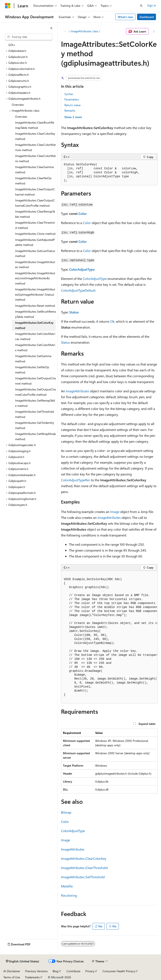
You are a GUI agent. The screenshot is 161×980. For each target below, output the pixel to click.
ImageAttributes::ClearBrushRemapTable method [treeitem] (35, 125)
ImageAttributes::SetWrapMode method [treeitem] (35, 436)
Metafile (67, 886)
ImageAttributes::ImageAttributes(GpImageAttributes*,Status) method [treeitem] (35, 294)
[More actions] (154, 31)
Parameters (72, 99)
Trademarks (32, 977)
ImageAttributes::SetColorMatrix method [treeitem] (35, 347)
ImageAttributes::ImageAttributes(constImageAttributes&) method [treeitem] (35, 278)
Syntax (69, 94)
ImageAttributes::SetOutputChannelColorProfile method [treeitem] (35, 392)
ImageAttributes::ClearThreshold (84, 868)
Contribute (73, 971)
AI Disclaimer (12, 971)
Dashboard (147, 17)
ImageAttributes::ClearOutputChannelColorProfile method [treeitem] (35, 203)
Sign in (152, 5)
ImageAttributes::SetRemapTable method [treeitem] (35, 403)
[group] (109, 637)
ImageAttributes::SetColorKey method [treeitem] (34, 325)
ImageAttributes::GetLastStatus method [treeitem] (35, 253)
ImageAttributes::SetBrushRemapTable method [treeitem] (35, 314)
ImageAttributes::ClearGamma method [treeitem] (34, 170)
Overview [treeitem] (18, 105)
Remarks (70, 110)
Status (74, 312)
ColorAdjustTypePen (76, 480)
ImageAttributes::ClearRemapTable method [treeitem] (35, 214)
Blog (55, 971)
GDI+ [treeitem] (12, 45)
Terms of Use (12, 977)
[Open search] (141, 6)
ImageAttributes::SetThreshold (83, 877)
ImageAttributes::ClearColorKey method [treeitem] (35, 136)
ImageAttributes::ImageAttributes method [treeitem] (35, 265)
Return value (72, 105)
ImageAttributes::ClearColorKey (84, 858)
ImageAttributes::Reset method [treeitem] (35, 306)
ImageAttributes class (84, 31)
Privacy (90, 971)
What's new (125, 17)
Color (83, 213)
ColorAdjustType (82, 269)
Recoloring (69, 895)
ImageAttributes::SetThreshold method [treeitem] (34, 414)
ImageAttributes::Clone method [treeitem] (35, 234)
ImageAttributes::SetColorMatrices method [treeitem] (35, 336)
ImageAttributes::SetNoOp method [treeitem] (32, 370)
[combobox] (29, 37)
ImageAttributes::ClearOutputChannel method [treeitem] (35, 192)
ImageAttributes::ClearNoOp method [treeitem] (33, 181)
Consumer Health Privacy (119, 971)
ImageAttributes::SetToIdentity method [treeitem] (35, 425)
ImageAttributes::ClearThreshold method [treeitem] (35, 225)
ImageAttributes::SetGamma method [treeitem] (33, 359)
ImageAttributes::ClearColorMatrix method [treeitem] (35, 158)
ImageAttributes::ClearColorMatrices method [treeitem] (35, 147)
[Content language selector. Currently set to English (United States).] (23, 961)
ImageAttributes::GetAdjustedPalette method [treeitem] (35, 242)
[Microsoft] (8, 6)
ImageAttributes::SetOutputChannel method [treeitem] (35, 381)
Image (115, 512)
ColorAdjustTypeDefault (78, 290)
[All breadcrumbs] (65, 31)
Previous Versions (36, 971)
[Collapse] (51, 28)
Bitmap (66, 812)
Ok (112, 321)
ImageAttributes (77, 391)
